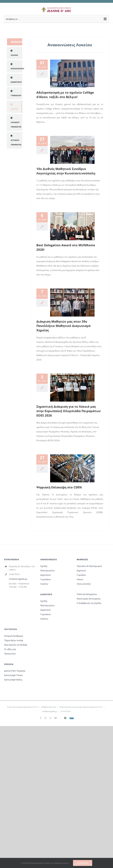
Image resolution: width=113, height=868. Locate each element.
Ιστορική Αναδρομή (14, 636)
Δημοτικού (46, 575)
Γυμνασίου (46, 579)
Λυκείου (44, 584)
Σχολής (44, 566)
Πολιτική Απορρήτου (87, 594)
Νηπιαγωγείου (47, 570)
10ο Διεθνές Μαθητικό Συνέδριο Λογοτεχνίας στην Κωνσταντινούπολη (66, 171)
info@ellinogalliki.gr (18, 579)
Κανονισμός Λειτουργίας (89, 599)
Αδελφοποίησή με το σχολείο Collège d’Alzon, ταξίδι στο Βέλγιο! (65, 95)
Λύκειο (80, 579)
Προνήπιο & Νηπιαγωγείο (89, 566)
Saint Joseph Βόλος (13, 680)
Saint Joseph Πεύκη (13, 675)
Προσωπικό (10, 654)
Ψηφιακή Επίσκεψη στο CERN (59, 487)
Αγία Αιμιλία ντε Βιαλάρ (16, 645)
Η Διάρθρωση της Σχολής (89, 603)
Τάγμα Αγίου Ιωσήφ (14, 640)
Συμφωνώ (83, 863)
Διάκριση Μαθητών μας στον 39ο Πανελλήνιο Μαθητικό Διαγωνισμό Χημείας (64, 326)
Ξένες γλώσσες (84, 584)
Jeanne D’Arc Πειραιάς (15, 671)
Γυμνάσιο (81, 575)
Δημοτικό (81, 570)
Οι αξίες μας (10, 649)
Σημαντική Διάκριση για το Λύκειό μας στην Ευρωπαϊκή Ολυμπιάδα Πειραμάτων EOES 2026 (69, 411)
